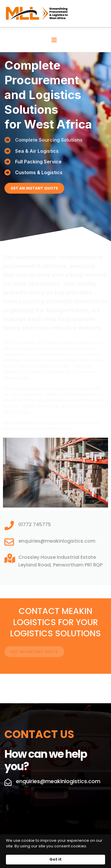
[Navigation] (54, 40)
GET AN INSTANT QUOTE (34, 188)
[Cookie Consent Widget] (55, 851)
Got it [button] (55, 859)
